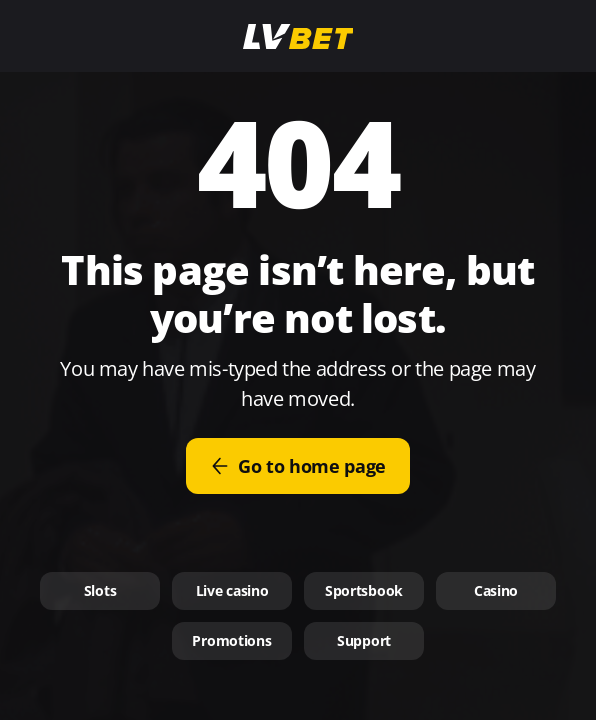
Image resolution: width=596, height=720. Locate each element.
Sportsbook (364, 590)
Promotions (231, 640)
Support (364, 640)
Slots (100, 590)
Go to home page (298, 466)
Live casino (232, 590)
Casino (496, 590)
